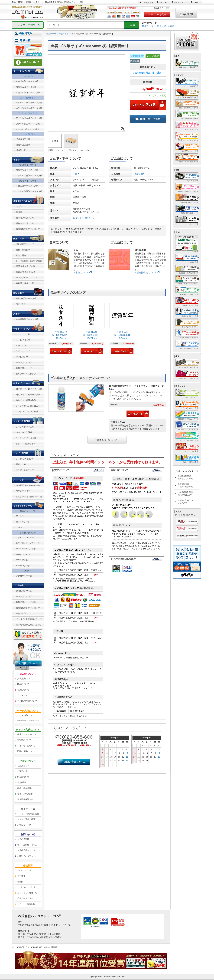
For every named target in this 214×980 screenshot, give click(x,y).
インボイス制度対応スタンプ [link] (29, 619)
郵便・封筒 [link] (21, 255)
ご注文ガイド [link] (23, 766)
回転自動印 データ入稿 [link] (26, 298)
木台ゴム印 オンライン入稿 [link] (28, 93)
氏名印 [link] (19, 206)
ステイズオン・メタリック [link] (28, 543)
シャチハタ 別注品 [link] (24, 432)
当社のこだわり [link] (24, 870)
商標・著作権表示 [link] (25, 788)
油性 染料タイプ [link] (29, 497)
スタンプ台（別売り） (84, 218)
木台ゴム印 (28, 76)
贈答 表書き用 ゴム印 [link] (25, 272)
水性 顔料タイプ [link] (23, 491)
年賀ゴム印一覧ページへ (107, 440)
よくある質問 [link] (23, 839)
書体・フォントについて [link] (28, 734)
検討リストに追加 (148, 119)
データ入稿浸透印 (28, 134)
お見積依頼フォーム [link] (26, 850)
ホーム (196, 3)
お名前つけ (173, 26)
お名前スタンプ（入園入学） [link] (29, 229)
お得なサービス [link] (24, 825)
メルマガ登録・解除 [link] (26, 819)
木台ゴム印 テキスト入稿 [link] (27, 81)
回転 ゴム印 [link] (21, 464)
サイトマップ (180, 3)
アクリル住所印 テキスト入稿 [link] (29, 176)
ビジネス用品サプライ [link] (26, 444)
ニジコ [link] (19, 527)
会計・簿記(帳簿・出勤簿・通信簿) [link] (29, 261)
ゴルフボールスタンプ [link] (26, 374)
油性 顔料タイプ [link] (28, 485)
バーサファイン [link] (23, 554)
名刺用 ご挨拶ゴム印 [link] (25, 283)
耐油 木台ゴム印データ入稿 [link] (28, 395)
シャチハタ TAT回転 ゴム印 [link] (28, 406)
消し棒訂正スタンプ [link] (25, 244)
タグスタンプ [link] (22, 357)
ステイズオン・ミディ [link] (26, 538)
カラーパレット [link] (23, 522)
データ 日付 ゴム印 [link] (24, 459)
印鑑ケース (148, 26)
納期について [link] (23, 777)
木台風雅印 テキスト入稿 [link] (27, 319)
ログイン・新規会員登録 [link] (28, 814)
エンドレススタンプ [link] (25, 470)
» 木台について (81, 273)
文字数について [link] (24, 740)
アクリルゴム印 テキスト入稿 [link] (29, 118)
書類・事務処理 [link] (23, 250)
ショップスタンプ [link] (24, 363)
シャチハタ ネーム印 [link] (25, 427)
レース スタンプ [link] (23, 340)
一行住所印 (160, 26)
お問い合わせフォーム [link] (27, 856)
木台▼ (76, 174)
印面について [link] (23, 684)
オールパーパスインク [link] (26, 549)
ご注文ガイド (148, 3)
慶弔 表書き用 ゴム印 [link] (25, 266)
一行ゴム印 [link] (21, 613)
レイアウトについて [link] (26, 746)
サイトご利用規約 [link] (25, 794)
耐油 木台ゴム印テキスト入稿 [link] (29, 389)
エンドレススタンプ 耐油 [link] (27, 412)
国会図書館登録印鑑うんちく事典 (185, 477)
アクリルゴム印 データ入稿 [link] (28, 124)
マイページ (164, 3)
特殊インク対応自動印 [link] (26, 400)
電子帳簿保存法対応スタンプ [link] (29, 625)
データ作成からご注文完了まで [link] (28, 721)
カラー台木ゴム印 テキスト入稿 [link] (29, 103)
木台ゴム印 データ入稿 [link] (26, 87)
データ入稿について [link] (26, 715)
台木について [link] (23, 690)
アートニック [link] (22, 516)
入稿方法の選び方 (28, 62)
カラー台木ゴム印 (28, 98)
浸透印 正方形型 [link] (23, 145)
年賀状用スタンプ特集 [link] (26, 602)
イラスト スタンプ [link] (24, 346)
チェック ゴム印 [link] (23, 334)
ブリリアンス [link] (22, 560)
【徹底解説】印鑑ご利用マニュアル (185, 494)
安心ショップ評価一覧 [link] (27, 893)
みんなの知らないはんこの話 (185, 502)
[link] (61, 329)
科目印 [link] (19, 212)
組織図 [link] (20, 882)
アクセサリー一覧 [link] (24, 576)
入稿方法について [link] (25, 679)
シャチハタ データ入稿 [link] (26, 438)
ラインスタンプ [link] (23, 351)
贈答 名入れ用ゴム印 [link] (25, 223)
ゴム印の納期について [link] (27, 701)
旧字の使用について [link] (26, 751)
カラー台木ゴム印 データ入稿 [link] (29, 108)
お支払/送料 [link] (23, 771)
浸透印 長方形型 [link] (23, 139)
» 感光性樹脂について (146, 273)
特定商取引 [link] (22, 782)
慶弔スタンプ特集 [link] (24, 591)
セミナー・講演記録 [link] (26, 904)
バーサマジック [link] (23, 566)
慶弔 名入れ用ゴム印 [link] (25, 218)
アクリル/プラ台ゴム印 (28, 113)
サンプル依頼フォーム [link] (27, 845)
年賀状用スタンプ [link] (24, 368)
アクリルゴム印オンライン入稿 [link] (28, 129)
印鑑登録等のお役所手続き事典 (185, 485)
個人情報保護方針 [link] (25, 799)
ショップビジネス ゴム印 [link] (27, 278)
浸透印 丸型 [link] (21, 150)
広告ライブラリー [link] (25, 898)
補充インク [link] (21, 304)
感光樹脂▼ (139, 174)
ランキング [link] (22, 695)
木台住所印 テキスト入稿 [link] (27, 170)
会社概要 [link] (21, 876)
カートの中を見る (157, 14)
